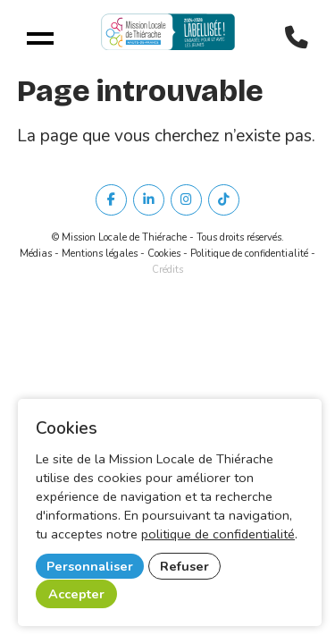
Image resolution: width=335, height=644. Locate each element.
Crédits (167, 270)
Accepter (76, 594)
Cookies (164, 254)
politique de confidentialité (218, 534)
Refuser (184, 566)
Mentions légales (100, 254)
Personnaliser (90, 566)
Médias (36, 254)
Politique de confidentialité (249, 254)
